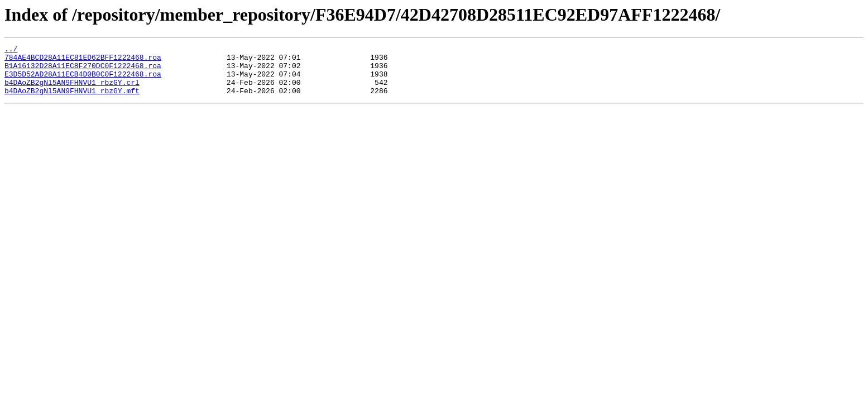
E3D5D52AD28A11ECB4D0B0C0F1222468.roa (83, 80)
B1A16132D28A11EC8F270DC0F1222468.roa (83, 70)
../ (11, 50)
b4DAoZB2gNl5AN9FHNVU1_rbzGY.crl (72, 90)
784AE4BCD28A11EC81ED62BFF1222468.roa (83, 60)
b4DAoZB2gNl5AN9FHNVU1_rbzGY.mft (72, 100)
